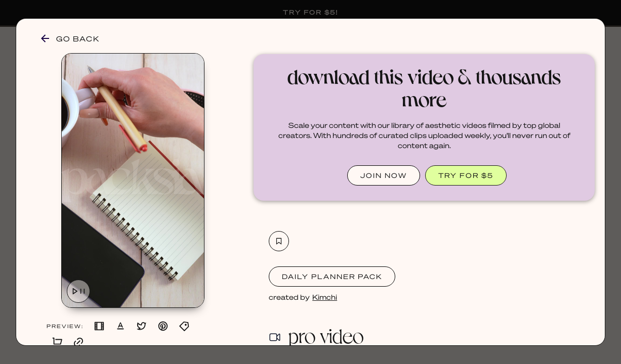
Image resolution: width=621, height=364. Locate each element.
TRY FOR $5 (466, 175)
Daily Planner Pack (332, 276)
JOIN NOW (384, 175)
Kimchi (325, 297)
